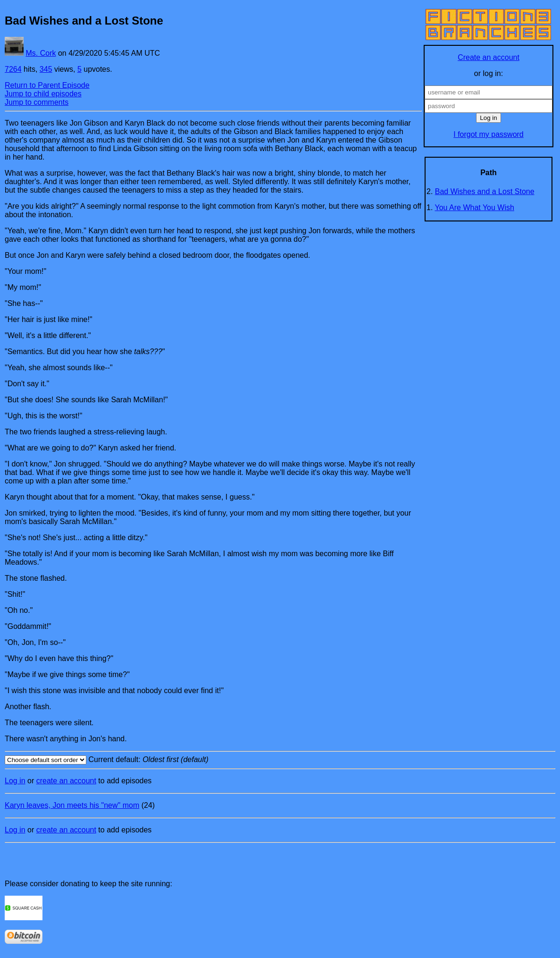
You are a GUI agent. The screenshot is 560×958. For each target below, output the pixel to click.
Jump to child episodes (43, 94)
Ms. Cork (41, 53)
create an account (66, 781)
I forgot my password (489, 134)
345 (46, 69)
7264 (13, 69)
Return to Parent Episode (47, 85)
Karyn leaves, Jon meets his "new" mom (72, 805)
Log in (15, 781)
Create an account (489, 57)
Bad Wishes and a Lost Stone (485, 191)
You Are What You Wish (475, 208)
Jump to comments (37, 102)
